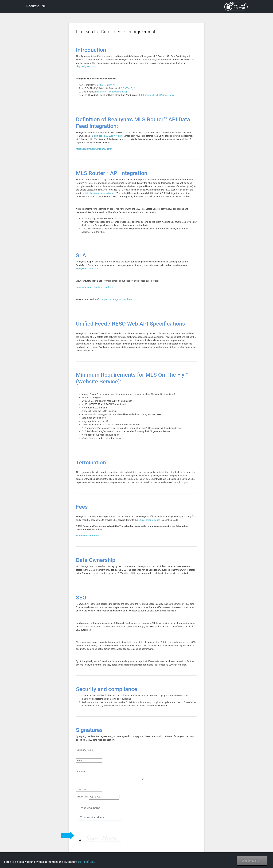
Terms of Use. (86, 862)
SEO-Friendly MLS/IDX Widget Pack (156, 95)
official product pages (149, 520)
